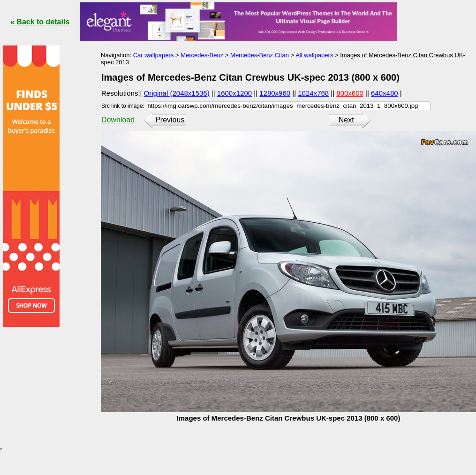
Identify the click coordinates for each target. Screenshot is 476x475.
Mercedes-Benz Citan (259, 55)
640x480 (385, 93)
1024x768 (313, 93)
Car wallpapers (154, 55)
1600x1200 (234, 93)
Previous (170, 120)
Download (118, 120)
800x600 (350, 93)
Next (346, 120)
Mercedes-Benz (202, 55)
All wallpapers (314, 55)
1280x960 (275, 93)
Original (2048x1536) (177, 93)
